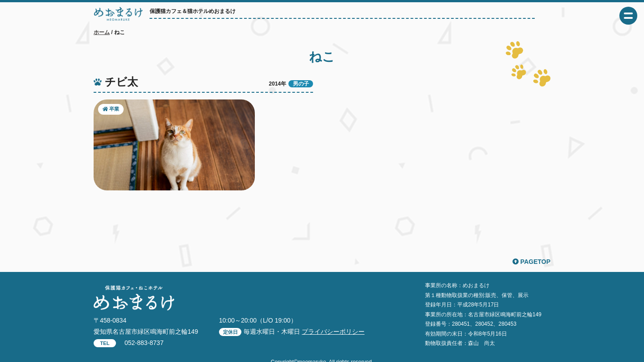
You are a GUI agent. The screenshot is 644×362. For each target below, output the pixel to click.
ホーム (102, 32)
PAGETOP (531, 262)
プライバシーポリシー (333, 332)
